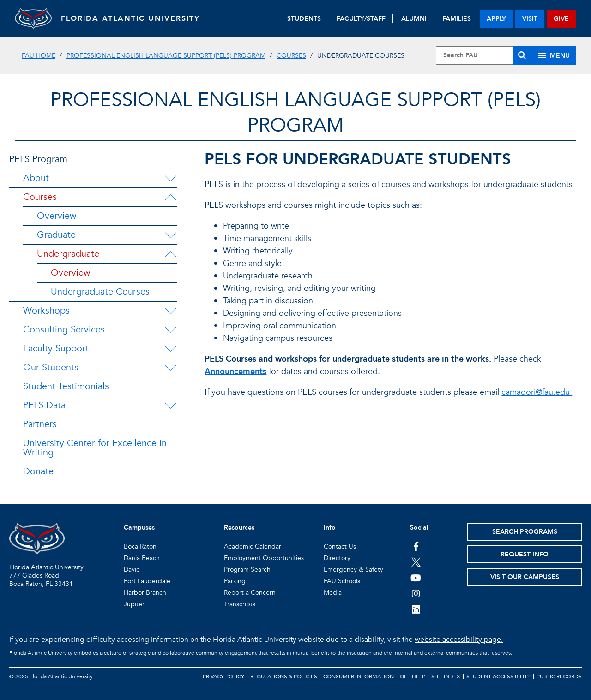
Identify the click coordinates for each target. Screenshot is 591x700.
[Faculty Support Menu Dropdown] (170, 349)
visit (530, 19)
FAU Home (39, 56)
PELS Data (44, 405)
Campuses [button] (139, 528)
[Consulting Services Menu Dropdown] (170, 330)
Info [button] (330, 528)
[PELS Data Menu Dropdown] (170, 405)
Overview (57, 216)
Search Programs (525, 532)
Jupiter (134, 604)
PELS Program (38, 159)
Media (333, 593)
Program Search (247, 570)
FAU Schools (342, 581)
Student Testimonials (66, 386)
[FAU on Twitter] (416, 562)
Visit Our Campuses (525, 577)
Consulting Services (64, 329)
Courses (291, 56)
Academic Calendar (253, 546)
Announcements (235, 371)
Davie (132, 570)
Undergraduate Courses (100, 292)
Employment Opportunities (264, 558)
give (561, 19)
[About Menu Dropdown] (170, 178)
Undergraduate (68, 254)
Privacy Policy (223, 676)
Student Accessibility (498, 676)
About (36, 178)
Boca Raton (140, 546)
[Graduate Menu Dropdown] (170, 235)
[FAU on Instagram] (416, 593)
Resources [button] (239, 528)
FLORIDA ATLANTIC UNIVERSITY (130, 18)
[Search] (522, 55)
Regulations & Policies (284, 676)
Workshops (46, 311)
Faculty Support (56, 348)
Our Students (51, 367)
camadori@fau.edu (537, 392)
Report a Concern (250, 593)
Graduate (56, 235)
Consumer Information (359, 676)
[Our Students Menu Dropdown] (170, 368)
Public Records (559, 676)
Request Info (525, 554)
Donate (38, 471)
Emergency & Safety (353, 570)
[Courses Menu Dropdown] (170, 197)
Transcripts (240, 604)
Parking (235, 581)
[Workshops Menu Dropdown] (170, 311)
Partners (40, 424)
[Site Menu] (554, 55)
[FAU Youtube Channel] (416, 578)
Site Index (446, 676)
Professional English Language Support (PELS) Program (166, 56)
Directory (337, 558)
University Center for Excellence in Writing (95, 448)
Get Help (413, 676)
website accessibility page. (459, 640)
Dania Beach (142, 558)
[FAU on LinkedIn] (416, 609)
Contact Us (340, 546)
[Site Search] (483, 55)
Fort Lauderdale (147, 581)
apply (496, 19)
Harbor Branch (145, 593)
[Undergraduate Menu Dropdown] (170, 254)
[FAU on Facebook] (416, 546)
